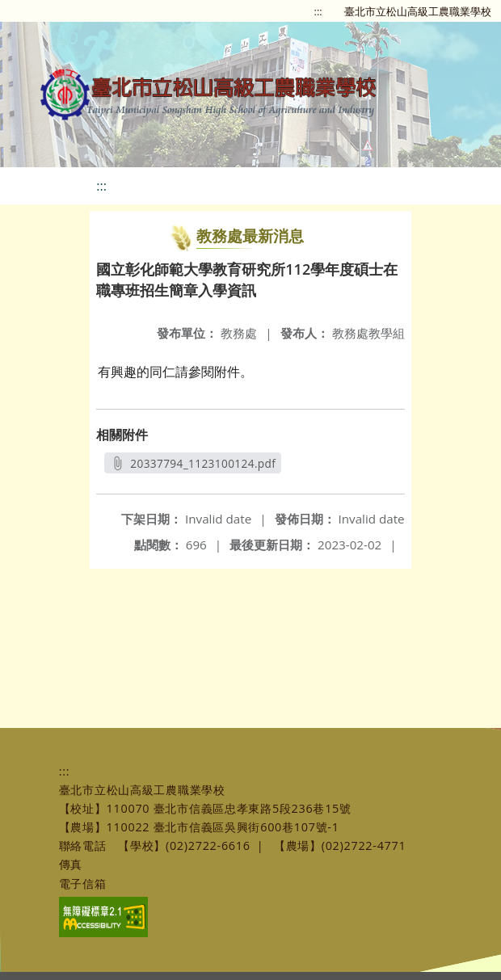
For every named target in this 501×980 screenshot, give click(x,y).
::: (318, 11)
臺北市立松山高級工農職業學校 (418, 11)
